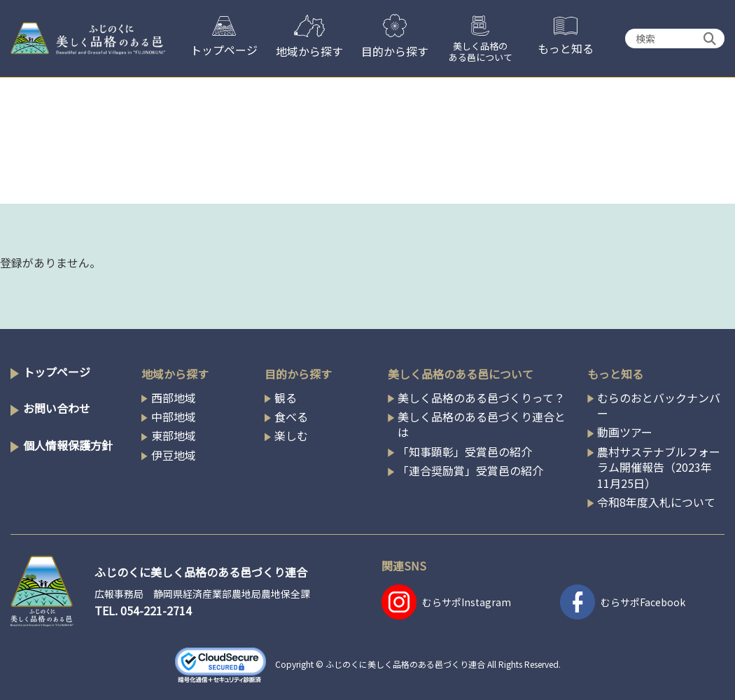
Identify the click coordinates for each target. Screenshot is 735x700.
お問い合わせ (57, 408)
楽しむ (291, 435)
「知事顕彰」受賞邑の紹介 (465, 451)
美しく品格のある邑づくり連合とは (482, 425)
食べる (291, 416)
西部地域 (174, 398)
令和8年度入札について (656, 502)
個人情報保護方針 (68, 445)
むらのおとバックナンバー (659, 406)
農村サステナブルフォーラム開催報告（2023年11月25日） (659, 467)
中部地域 (174, 416)
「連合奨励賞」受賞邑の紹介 (470, 470)
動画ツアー (625, 432)
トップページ (57, 372)
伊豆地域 (174, 455)
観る (286, 398)
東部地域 (174, 435)
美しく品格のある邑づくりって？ (481, 398)
